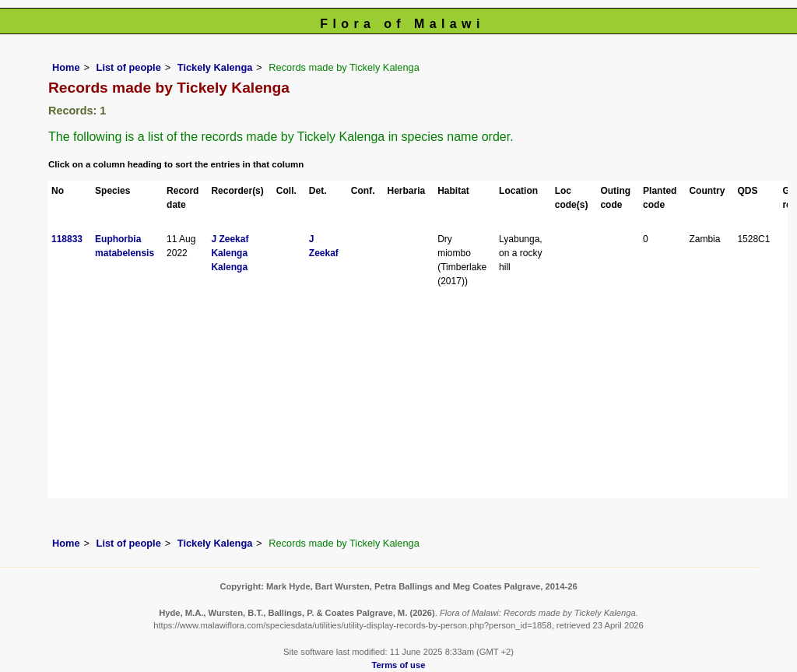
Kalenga (229, 253)
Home (66, 67)
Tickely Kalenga (215, 67)
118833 (67, 239)
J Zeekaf (230, 239)
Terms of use (399, 665)
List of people (129, 67)
